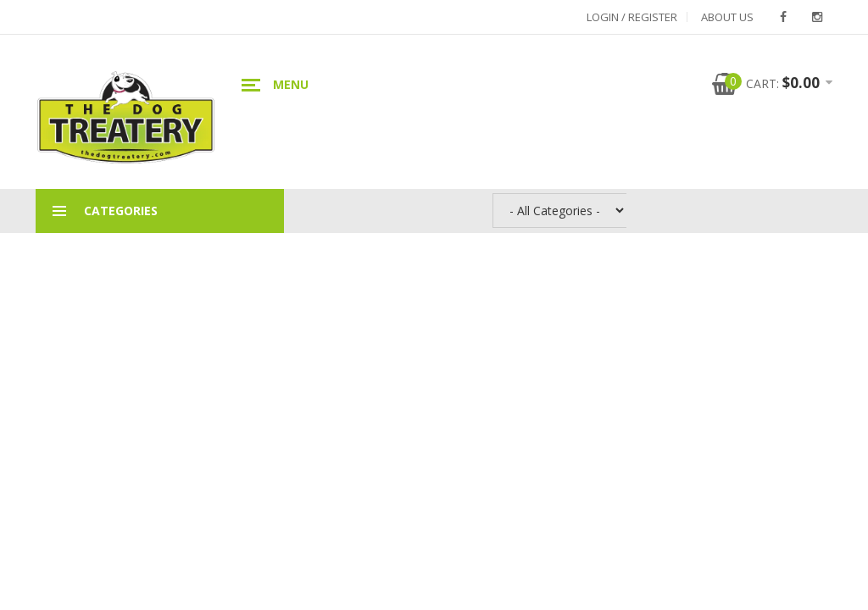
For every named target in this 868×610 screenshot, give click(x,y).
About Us (727, 17)
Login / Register (632, 17)
